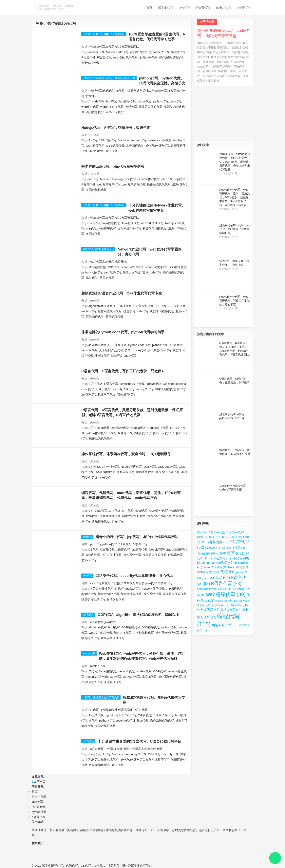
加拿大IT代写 (123, 633)
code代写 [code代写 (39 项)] (234, 537)
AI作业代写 (106, 588)
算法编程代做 (95, 317)
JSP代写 (113, 267)
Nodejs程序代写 (158, 428)
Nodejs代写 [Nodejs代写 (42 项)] (238, 567)
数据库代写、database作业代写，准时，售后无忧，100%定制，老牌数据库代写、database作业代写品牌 (235, 162)
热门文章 (203, 145)
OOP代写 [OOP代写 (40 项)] (205, 572)
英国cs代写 (107, 278)
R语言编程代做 (105, 472)
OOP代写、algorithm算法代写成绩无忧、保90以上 (139, 615)
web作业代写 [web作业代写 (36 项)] (227, 589)
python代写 (224, 7)
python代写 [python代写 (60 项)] (216, 577)
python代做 (144, 101)
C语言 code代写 (99, 428)
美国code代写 (115, 112)
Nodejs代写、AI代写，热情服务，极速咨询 (116, 128)
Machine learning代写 (132, 140)
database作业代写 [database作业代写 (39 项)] (218, 548)
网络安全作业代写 (113, 638)
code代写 (142, 511)
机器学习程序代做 (162, 311)
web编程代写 (131, 677)
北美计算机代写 (143, 633)
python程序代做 (159, 52)
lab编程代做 (96, 52)
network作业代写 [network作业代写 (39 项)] (215, 567)
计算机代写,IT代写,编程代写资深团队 (104, 34)
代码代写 (132, 57)
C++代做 (94, 467)
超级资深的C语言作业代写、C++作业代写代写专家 (122, 293)
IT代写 (119, 588)
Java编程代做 (108, 671)
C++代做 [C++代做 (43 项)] (222, 532)
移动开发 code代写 (124, 356)
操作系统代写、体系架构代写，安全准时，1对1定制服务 (126, 454)
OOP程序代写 (95, 146)
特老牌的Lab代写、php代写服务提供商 (113, 166)
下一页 (41, 781)
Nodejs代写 (103, 389)
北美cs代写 (149, 677)
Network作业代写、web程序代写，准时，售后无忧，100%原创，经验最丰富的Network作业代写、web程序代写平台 (235, 197)
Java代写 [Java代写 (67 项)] (230, 553)
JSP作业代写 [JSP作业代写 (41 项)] (220, 559)
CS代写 (94, 549)
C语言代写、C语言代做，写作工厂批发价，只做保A (123, 371)
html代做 (112, 101)
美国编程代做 (114, 317)
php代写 (179, 179)
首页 (149, 7)
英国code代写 (101, 477)
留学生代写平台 (141, 866)
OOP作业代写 (159, 511)
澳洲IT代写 (102, 356)
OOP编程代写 (131, 627)
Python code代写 (139, 345)
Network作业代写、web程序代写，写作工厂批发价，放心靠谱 (235, 301)
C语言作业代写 (143, 306)
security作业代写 (123, 389)
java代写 (185, 7)
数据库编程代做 (99, 765)
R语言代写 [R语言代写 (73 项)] (226, 584)
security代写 (89, 350)
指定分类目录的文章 (210, 334)
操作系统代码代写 (171, 57)
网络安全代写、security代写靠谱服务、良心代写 (134, 576)
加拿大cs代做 (132, 272)
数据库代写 (175, 555)
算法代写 (117, 765)
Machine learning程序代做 (129, 754)
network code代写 (160, 140)
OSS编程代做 (115, 146)
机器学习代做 (107, 394)
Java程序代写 (131, 223)
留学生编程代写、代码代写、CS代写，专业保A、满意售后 (81, 866)
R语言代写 (203, 7)
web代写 (176, 101)
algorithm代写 (98, 627)
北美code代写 (149, 57)
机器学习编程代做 (155, 228)
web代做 (118, 57)
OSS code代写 (167, 467)
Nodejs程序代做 (160, 549)
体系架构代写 (125, 472)
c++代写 (87, 576)
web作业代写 (90, 107)
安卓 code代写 (152, 272)
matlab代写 (89, 311)
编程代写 (117, 521)
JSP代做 (161, 306)
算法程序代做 (101, 521)
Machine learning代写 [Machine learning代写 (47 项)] (215, 563)
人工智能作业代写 (111, 350)
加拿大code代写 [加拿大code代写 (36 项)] (226, 601)
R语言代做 (88, 57)
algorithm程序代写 (101, 306)
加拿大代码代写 (131, 594)
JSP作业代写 (107, 140)
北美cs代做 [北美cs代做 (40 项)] (215, 605)
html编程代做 (97, 267)
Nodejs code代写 (117, 52)
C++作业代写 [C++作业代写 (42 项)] (215, 537)
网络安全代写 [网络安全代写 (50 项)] (225, 625)
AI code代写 (96, 101)
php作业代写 (138, 52)
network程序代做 (153, 588)
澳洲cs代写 (96, 151)
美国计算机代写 (96, 190)
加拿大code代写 (135, 350)
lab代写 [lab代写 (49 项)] (240, 558)
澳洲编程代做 (90, 63)
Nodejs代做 (138, 428)
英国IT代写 (93, 234)
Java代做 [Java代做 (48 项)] (207, 553)
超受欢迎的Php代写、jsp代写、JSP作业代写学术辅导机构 (235, 229)
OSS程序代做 (178, 267)
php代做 (167, 179)
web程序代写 (107, 228)
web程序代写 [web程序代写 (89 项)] (226, 594)
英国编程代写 (126, 394)
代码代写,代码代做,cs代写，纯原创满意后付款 (109, 78)
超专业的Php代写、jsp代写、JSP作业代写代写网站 (137, 537)
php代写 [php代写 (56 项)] (225, 572)
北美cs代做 (141, 720)
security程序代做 (97, 677)
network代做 (127, 671)
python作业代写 (92, 272)
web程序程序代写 (112, 107)
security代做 (170, 754)
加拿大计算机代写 (134, 516)
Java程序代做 (111, 223)
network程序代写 (156, 267)
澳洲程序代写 (95, 112)
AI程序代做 (96, 715)
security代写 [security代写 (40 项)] (207, 589)
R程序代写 (178, 52)
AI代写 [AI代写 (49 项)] (205, 532)
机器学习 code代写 (136, 311)
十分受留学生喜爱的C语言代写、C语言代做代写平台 (140, 741)
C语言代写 (111, 384)
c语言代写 (244, 7)
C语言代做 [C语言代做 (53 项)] (218, 542)
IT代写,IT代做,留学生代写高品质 (123, 583)
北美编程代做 (135, 146)
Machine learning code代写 (118, 179)
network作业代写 (149, 179)
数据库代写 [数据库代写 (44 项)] (231, 610)
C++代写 (94, 223)
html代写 (114, 627)
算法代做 (111, 151)
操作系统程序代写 (158, 759)
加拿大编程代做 (165, 389)
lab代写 (93, 179)
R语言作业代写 (112, 555)
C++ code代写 (98, 511)
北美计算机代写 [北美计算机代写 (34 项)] (234, 605)
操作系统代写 (145, 472)
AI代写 (93, 140)
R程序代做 (88, 184)
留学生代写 (166, 7)
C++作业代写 (123, 306)
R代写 (113, 433)
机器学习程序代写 (93, 599)
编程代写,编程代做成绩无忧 (98, 249)
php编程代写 (174, 588)
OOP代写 (150, 467)
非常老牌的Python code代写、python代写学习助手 (123, 332)
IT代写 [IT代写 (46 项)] (239, 548)
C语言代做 (95, 384)
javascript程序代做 (132, 384)
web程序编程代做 (134, 184)
